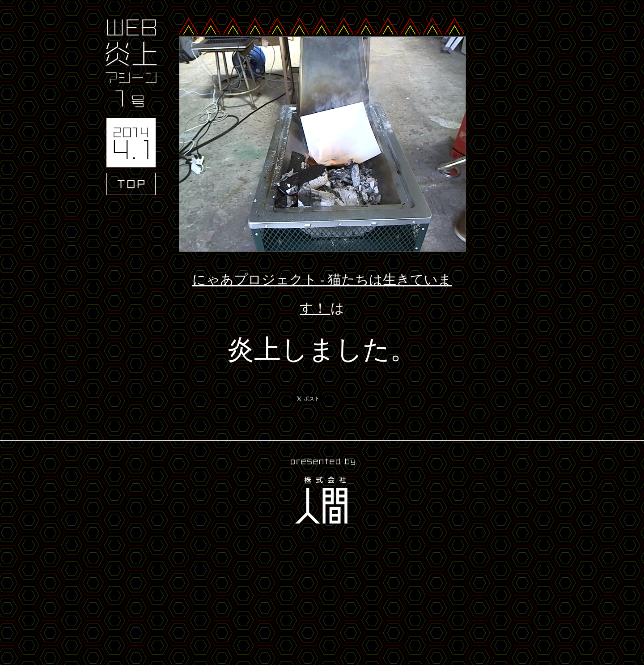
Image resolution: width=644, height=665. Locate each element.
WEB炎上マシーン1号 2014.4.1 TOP (131, 107)
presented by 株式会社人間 (322, 492)
